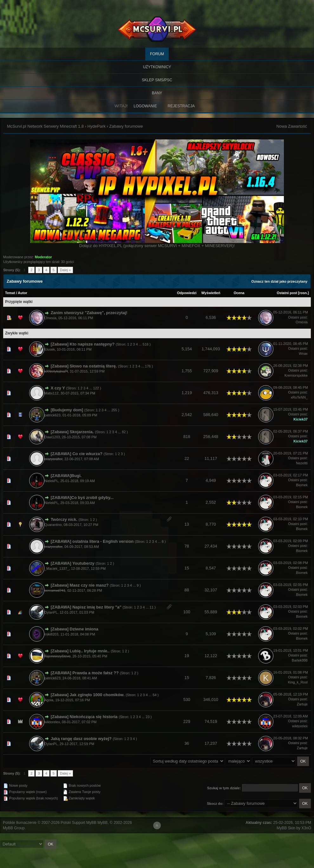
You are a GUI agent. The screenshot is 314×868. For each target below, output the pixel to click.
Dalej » (65, 270)
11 (152, 607)
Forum (157, 54)
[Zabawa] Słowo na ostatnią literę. (84, 366)
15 (187, 568)
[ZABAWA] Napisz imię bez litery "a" (86, 607)
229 (187, 721)
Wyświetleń (211, 293)
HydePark (97, 126)
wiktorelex (52, 722)
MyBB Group (14, 828)
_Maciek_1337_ (57, 569)
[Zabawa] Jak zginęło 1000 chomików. (88, 695)
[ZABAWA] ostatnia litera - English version (92, 541)
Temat (10, 293)
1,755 (187, 371)
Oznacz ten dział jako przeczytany (279, 281)
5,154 (187, 349)
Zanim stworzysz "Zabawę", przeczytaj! (89, 313)
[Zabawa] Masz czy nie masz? (80, 585)
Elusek (50, 349)
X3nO (306, 828)
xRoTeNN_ (299, 397)
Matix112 (52, 393)
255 (114, 410)
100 (187, 612)
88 (187, 590)
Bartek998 (300, 660)
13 (187, 524)
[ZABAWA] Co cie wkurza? (77, 454)
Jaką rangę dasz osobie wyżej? (81, 739)
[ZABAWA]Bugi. (66, 476)
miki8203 (51, 634)
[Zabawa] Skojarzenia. (72, 432)
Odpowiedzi (187, 293)
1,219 (187, 393)
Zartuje (302, 704)
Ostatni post (287, 293)
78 (187, 546)
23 (147, 717)
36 (187, 743)
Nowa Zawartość (292, 126)
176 (148, 366)
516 (146, 344)
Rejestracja (181, 106)
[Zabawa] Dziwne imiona (75, 629)
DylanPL (51, 612)
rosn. (303, 293)
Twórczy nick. (64, 519)
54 (154, 695)
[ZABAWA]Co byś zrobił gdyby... (82, 498)
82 (124, 432)
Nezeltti (302, 463)
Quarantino (53, 525)
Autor (22, 293)
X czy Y (58, 388)
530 (187, 700)
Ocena (239, 293)
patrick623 (52, 415)
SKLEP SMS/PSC (157, 80)
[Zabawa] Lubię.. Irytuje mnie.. (80, 651)
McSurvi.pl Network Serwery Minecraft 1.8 (45, 126)
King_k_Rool (298, 682)
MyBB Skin (286, 828)
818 (187, 437)
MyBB (102, 823)
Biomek (302, 485)
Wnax (303, 353)
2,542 (187, 415)
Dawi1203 (52, 437)
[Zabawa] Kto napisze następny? (83, 344)
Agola (49, 700)
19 (187, 656)
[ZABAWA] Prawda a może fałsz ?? (85, 673)
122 (96, 388)
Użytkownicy (157, 67)
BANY (157, 93)
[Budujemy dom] (67, 410)
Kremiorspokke (296, 375)
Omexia (50, 318)
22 (187, 458)
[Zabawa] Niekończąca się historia (84, 717)
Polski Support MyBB (78, 823)
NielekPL (51, 481)
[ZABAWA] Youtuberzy (73, 563)
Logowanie (145, 106)
